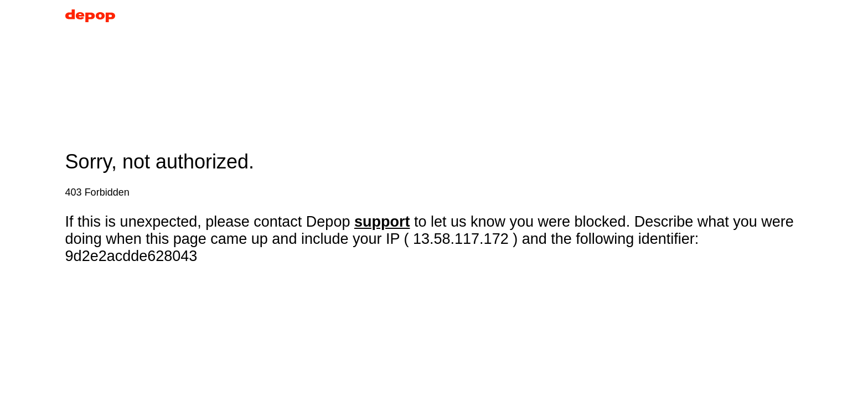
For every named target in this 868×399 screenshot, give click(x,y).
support (382, 222)
